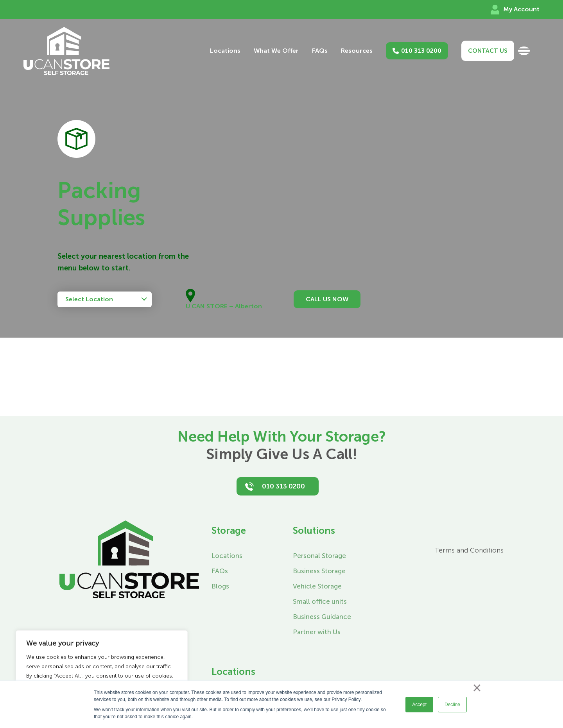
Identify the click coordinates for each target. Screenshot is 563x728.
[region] (102, 671)
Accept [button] (419, 705)
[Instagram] (392, 528)
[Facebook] (372, 528)
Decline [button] (452, 705)
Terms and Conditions (469, 550)
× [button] (477, 688)
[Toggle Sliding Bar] (524, 51)
